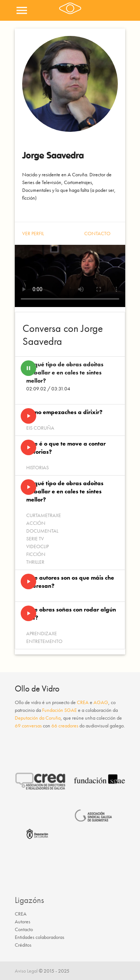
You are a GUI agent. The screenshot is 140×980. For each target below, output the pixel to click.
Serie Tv (35, 539)
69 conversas (28, 726)
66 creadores (65, 726)
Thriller (35, 562)
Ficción (36, 554)
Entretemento (44, 641)
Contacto (97, 233)
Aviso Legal (26, 971)
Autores (23, 921)
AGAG (101, 702)
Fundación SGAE (59, 710)
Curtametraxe (44, 515)
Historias (37, 467)
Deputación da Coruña (38, 718)
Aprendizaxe (42, 633)
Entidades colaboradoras (40, 937)
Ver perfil (33, 233)
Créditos (23, 945)
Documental (42, 531)
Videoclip (37, 546)
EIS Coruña (40, 428)
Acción (36, 523)
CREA (83, 702)
